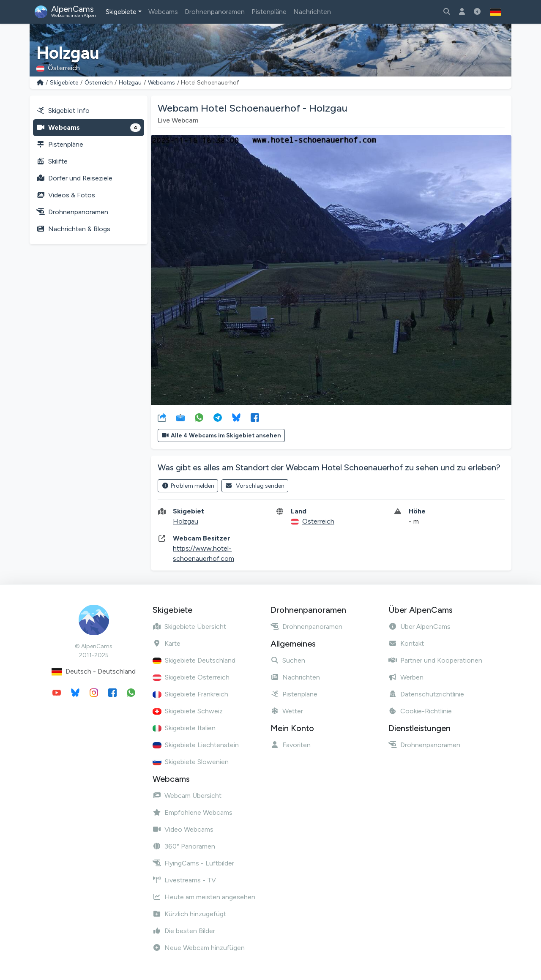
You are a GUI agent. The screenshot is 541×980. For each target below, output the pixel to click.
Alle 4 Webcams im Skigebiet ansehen (221, 435)
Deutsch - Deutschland (94, 672)
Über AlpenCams (419, 626)
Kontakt (406, 643)
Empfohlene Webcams (193, 812)
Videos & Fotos (66, 195)
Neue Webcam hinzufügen (199, 948)
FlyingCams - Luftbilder (193, 863)
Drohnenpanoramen (215, 12)
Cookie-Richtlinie (420, 711)
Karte (167, 643)
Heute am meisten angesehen (204, 897)
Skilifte (52, 161)
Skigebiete (121, 12)
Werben (406, 677)
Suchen (288, 660)
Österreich (99, 83)
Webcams (163, 12)
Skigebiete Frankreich (190, 694)
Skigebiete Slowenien (191, 762)
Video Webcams (183, 829)
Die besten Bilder (184, 931)
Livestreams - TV (184, 880)
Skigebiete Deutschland (194, 660)
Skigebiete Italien (184, 728)
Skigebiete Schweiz (188, 711)
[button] (496, 12)
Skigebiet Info (63, 111)
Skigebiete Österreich (191, 677)
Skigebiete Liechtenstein (196, 745)
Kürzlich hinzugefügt (189, 914)
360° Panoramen (184, 846)
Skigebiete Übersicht (189, 626)
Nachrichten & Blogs (73, 229)
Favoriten (291, 745)
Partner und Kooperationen (435, 660)
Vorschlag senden (255, 486)
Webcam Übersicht (187, 796)
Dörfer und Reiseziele (74, 178)
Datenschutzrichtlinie (426, 694)
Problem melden (188, 486)
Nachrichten (312, 12)
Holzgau (130, 83)
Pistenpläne (269, 12)
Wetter (287, 711)
